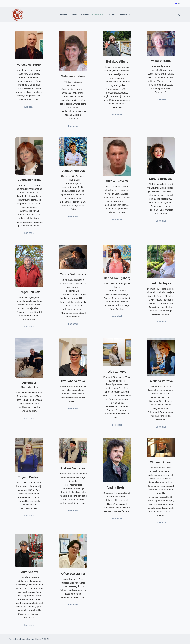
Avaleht (64, 15)
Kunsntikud (98, 15)
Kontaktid (125, 15)
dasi (32, 233)
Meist (74, 15)
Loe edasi (29, 107)
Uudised (85, 15)
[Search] (179, 15)
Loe (26, 233)
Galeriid (112, 15)
